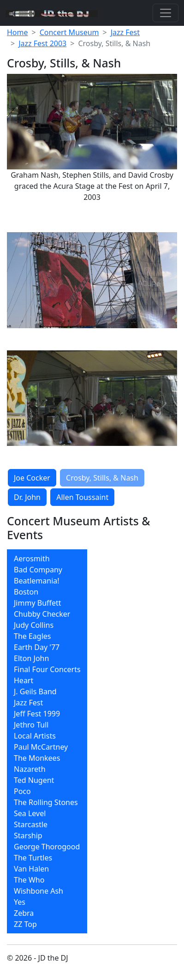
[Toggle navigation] (166, 13)
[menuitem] (47, 559)
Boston (26, 592)
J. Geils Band (35, 691)
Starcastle (31, 824)
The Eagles (33, 636)
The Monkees (37, 758)
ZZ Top (25, 924)
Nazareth (30, 769)
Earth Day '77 (37, 647)
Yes (20, 902)
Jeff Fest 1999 (37, 714)
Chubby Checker (42, 614)
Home (18, 32)
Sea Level (30, 813)
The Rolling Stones (46, 802)
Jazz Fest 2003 (42, 43)
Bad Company (38, 570)
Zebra (24, 913)
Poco (22, 791)
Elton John (31, 658)
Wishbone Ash (39, 891)
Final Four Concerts (47, 669)
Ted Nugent (34, 780)
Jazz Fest (125, 32)
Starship (28, 836)
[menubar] (47, 741)
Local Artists (35, 736)
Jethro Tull (31, 725)
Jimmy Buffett (38, 603)
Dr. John (27, 497)
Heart (24, 680)
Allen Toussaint (82, 497)
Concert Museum (69, 32)
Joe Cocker (32, 478)
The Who (29, 880)
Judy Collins (34, 625)
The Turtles (33, 858)
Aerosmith (32, 559)
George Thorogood (47, 847)
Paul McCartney (41, 747)
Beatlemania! (37, 581)
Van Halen (31, 869)
